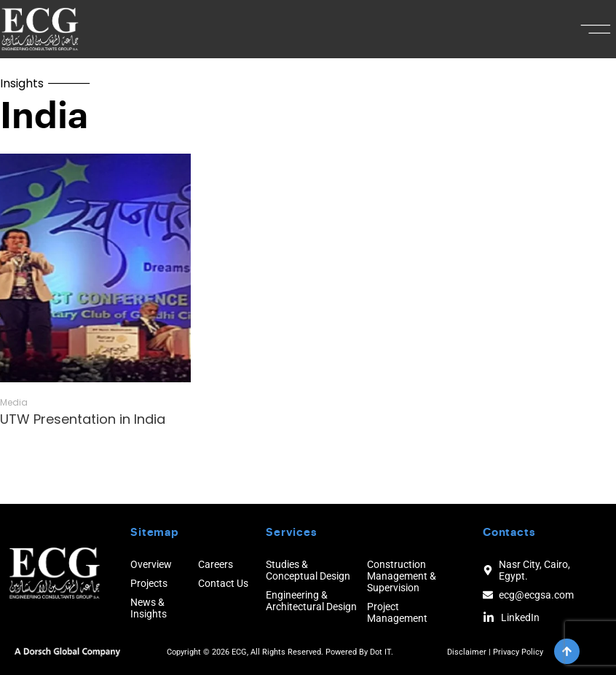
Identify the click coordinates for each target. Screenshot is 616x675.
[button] (596, 29)
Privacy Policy (518, 652)
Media (14, 403)
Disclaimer (467, 652)
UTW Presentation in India (83, 419)
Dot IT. (382, 652)
